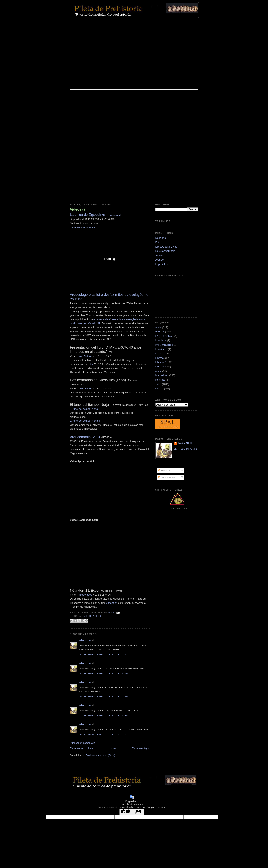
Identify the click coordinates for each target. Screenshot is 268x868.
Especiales (161, 264)
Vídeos (159, 255)
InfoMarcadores (164, 345)
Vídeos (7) (78, 209)
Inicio (113, 748)
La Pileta (160, 354)
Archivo (160, 260)
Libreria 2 (161, 362)
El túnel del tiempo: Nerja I (85, 409)
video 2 (97, 616)
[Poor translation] (138, 812)
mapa (159, 371)
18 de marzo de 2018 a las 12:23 (103, 735)
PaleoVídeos (85, 356)
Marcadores (162, 375)
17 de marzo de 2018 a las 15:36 (103, 716)
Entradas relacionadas (82, 227)
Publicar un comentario (83, 743)
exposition (112, 603)
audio (158, 327)
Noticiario (161, 238)
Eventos (160, 332)
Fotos (159, 242)
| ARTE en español (96, 215)
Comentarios (166, 477)
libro (91, 364)
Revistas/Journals (165, 251)
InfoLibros (161, 340)
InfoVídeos (161, 349)
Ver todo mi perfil (186, 449)
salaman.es (85, 640)
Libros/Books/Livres (166, 247)
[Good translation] (126, 812)
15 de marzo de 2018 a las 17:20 (103, 697)
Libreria (160, 358)
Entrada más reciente (82, 748)
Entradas (164, 471)
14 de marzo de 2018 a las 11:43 (103, 655)
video (87, 616)
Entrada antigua (141, 748)
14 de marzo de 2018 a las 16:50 (103, 674)
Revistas (160, 380)
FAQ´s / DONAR (165, 336)
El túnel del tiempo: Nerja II (85, 421)
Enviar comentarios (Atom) (100, 755)
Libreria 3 (161, 367)
